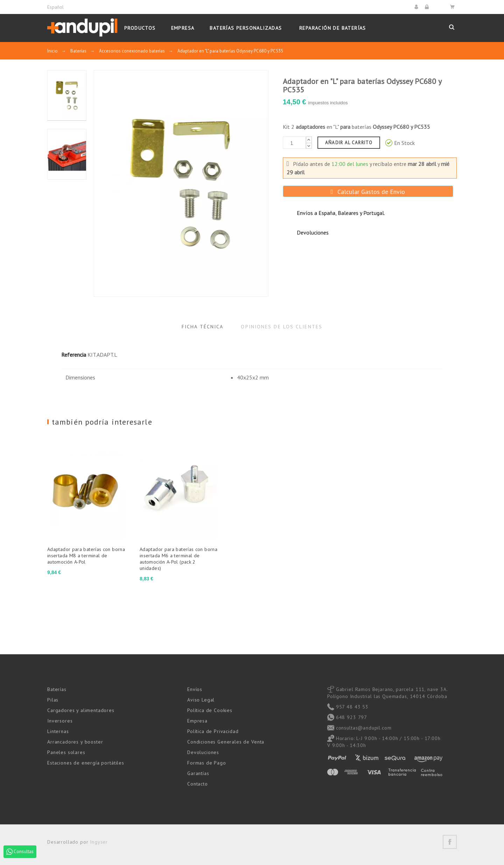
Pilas (53, 700)
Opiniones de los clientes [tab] (282, 327)
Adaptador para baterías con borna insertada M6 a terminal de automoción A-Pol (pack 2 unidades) (178, 559)
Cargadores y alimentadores (81, 710)
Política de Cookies (210, 710)
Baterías (57, 689)
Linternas (58, 731)
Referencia (74, 355)
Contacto (198, 784)
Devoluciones (203, 752)
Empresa (197, 721)
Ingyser (99, 842)
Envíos (195, 689)
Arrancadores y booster (75, 742)
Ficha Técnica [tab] (202, 327)
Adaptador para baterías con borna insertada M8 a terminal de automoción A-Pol (86, 556)
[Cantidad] (294, 143)
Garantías (198, 773)
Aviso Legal (201, 700)
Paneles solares (66, 752)
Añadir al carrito (349, 143)
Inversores (60, 721)
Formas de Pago (207, 763)
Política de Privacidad (213, 731)
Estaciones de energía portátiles (86, 763)
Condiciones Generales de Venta (226, 742)
